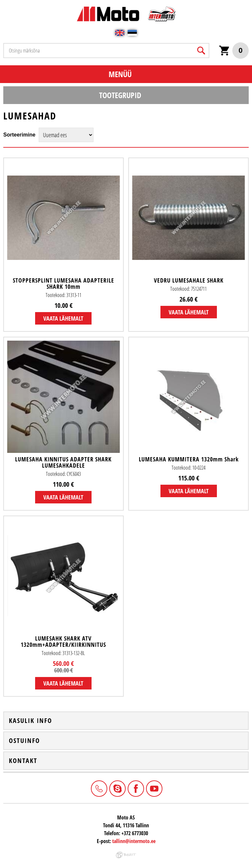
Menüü (120, 74)
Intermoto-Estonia (117, 788)
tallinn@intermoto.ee (134, 841)
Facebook (135, 788)
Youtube (154, 788)
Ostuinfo (24, 741)
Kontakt (23, 761)
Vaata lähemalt (63, 318)
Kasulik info (31, 721)
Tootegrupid (120, 95)
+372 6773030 (98, 788)
